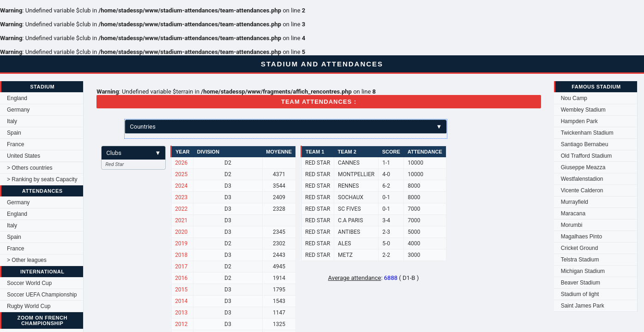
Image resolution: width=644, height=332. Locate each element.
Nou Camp (574, 98)
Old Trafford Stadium (587, 156)
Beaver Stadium (581, 283)
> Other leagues (27, 260)
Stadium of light (580, 294)
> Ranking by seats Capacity (42, 179)
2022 (181, 209)
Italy (12, 121)
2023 (181, 197)
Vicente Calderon (582, 190)
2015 (181, 290)
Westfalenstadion (582, 179)
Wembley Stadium (583, 110)
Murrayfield (575, 202)
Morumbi (572, 225)
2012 (181, 324)
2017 (181, 267)
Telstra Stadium (580, 260)
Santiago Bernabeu (585, 144)
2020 (181, 232)
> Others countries (30, 168)
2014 (181, 301)
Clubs (133, 153)
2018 (181, 255)
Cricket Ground (580, 248)
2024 (181, 186)
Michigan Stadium (583, 271)
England (17, 98)
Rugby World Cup (29, 306)
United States (24, 156)
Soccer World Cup (29, 283)
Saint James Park (583, 306)
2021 (181, 220)
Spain (14, 133)
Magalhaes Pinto (581, 237)
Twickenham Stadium (587, 133)
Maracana (573, 213)
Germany (18, 110)
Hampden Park (579, 121)
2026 (181, 163)
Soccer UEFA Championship (42, 295)
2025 (181, 174)
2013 (181, 313)
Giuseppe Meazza (583, 167)
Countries (286, 127)
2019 (181, 243)
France (15, 144)
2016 (181, 278)
